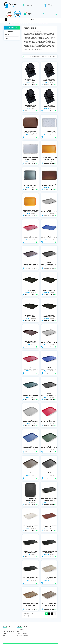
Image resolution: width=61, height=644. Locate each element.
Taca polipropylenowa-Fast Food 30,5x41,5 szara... (49, 212)
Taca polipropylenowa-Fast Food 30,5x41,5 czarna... (49, 265)
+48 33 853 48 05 (30, 5)
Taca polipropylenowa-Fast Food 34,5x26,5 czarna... (49, 474)
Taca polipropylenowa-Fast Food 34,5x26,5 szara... (31, 422)
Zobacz (35, 85)
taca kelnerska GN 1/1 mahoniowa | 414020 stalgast (49, 186)
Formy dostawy (21, 630)
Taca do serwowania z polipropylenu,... (30, 500)
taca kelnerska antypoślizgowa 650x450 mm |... (49, 107)
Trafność (53, 57)
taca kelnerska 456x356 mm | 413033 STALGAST (30, 186)
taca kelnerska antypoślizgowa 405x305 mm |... (31, 81)
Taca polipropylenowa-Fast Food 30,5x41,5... (31, 238)
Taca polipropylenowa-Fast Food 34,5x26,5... (49, 422)
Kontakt (4, 634)
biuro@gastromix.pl (51, 6)
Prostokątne (9, 32)
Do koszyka (26, 85)
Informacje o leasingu (22, 636)
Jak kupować (20, 632)
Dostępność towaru (22, 634)
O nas (4, 630)
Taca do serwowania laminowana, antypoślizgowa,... (49, 527)
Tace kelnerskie (12, 28)
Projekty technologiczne (8, 632)
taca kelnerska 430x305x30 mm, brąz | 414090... (31, 133)
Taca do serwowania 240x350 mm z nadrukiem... (31, 606)
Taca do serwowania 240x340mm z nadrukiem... (49, 579)
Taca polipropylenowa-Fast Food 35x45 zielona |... (31, 396)
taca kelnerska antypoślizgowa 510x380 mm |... (31, 107)
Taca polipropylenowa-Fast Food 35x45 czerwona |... (31, 370)
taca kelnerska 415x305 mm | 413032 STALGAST (30, 211)
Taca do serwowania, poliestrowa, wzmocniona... (49, 553)
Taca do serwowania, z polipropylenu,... (49, 500)
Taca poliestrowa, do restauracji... (31, 526)
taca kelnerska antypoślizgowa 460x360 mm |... (49, 81)
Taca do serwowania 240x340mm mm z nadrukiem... (49, 606)
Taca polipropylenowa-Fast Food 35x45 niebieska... (49, 370)
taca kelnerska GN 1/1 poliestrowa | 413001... (49, 133)
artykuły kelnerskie (50, 48)
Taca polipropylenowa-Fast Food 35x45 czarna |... (49, 396)
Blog (4, 636)
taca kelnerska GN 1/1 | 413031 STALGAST (49, 159)
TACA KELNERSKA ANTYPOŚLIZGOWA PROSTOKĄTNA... (31, 291)
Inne (6, 39)
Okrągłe (8, 35)
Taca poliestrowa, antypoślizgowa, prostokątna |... (31, 553)
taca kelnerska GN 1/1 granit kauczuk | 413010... (30, 160)
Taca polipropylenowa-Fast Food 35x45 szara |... (49, 343)
